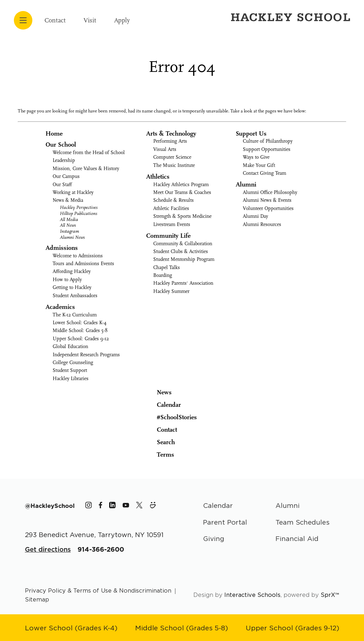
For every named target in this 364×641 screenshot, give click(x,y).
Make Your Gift (259, 165)
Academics (60, 307)
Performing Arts (170, 141)
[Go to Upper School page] (292, 628)
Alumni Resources (262, 224)
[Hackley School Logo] (289, 17)
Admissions (62, 248)
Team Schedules (303, 522)
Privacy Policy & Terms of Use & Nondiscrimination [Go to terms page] (98, 590)
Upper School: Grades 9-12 (81, 339)
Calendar (164, 404)
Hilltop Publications (78, 213)
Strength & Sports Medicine (182, 216)
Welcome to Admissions (78, 256)
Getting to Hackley (72, 287)
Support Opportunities (267, 149)
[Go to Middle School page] (181, 628)
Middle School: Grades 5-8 (80, 330)
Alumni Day (255, 216)
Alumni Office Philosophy (270, 192)
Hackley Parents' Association (183, 283)
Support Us (251, 134)
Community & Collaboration (183, 244)
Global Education (70, 346)
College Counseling (73, 362)
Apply (122, 20)
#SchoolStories (172, 417)
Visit (90, 20)
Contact (55, 20)
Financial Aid (297, 538)
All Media (69, 219)
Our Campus (66, 176)
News (159, 392)
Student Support (70, 370)
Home (54, 134)
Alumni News (72, 237)
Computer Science (172, 157)
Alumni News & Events (267, 200)
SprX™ (330, 595)
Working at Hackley (73, 192)
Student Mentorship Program (184, 259)
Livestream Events (172, 224)
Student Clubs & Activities (181, 251)
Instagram (69, 231)
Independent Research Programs (86, 355)
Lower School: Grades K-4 (80, 323)
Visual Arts (165, 149)
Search (160, 442)
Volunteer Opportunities (268, 208)
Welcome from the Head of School (89, 153)
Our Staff (62, 185)
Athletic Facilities (171, 208)
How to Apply (67, 280)
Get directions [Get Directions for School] (48, 549)
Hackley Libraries (71, 379)
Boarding (163, 275)
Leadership (64, 160)
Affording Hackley (72, 271)
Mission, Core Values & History (86, 169)
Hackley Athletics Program (181, 185)
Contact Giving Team (264, 173)
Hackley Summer (171, 291)
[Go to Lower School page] (71, 628)
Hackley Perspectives (79, 207)
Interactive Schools (252, 595)
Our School (61, 145)
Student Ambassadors (75, 296)
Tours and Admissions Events (83, 264)
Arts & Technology (171, 134)
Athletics (158, 177)
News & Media (68, 200)
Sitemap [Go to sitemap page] (37, 599)
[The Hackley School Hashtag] (50, 506)
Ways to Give (256, 157)
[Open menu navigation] (23, 20)
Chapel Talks (167, 267)
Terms (161, 454)
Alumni (246, 185)
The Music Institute (174, 165)
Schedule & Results (173, 200)
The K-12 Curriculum (75, 315)
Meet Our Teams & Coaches (182, 192)
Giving (214, 538)
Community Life (168, 236)
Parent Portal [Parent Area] (225, 522)
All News (68, 225)
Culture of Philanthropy (268, 141)
